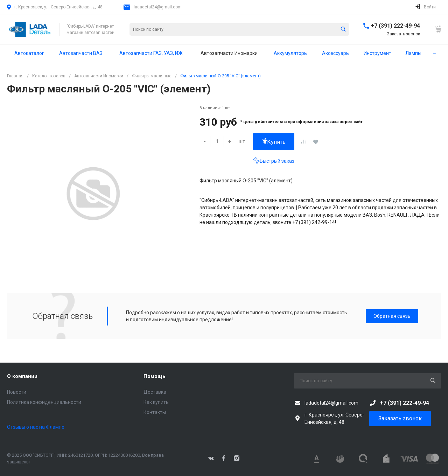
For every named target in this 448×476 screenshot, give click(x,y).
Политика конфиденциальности (44, 402)
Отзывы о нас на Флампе (36, 427)
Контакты (155, 412)
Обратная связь (392, 316)
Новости (17, 392)
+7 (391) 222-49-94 (395, 26)
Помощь (155, 376)
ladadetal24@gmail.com (158, 7)
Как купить (156, 402)
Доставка (155, 392)
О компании (22, 376)
